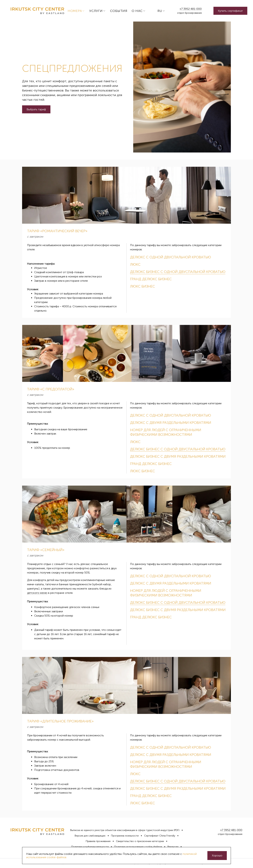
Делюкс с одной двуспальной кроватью (171, 257)
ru (160, 11)
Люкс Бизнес (143, 286)
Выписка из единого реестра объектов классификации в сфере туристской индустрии (122, 830)
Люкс (135, 264)
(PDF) (177, 830)
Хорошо (217, 855)
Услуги (96, 11)
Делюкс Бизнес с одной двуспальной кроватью (178, 272)
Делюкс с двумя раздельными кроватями (171, 423)
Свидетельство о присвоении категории (140, 841)
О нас (137, 11)
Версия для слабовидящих (90, 836)
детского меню (37, 593)
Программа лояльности (125, 836)
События (119, 11)
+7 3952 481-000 (191, 9)
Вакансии (173, 847)
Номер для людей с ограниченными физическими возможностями (166, 432)
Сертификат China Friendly (160, 836)
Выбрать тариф (36, 109)
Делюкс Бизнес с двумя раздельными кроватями (178, 456)
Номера (75, 11)
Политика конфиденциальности (90, 847)
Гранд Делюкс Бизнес (151, 279)
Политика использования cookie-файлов (138, 847)
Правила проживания (98, 841)
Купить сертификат (230, 11)
